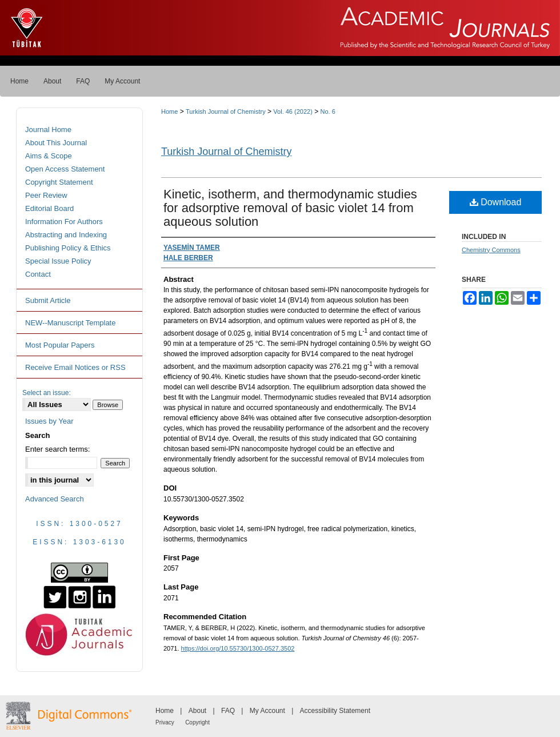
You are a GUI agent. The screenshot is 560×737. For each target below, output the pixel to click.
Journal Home (48, 130)
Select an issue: (47, 393)
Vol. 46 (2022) (293, 111)
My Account (267, 711)
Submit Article (48, 300)
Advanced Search (55, 499)
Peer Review (46, 195)
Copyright (197, 722)
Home (169, 111)
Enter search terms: (57, 449)
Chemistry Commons (491, 250)
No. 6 (328, 111)
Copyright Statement (59, 182)
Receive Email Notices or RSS (75, 367)
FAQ (228, 711)
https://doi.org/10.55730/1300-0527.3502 (238, 648)
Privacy (165, 722)
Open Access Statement (65, 169)
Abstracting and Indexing (66, 235)
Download (496, 202)
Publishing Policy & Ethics (68, 248)
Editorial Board (49, 208)
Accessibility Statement (335, 711)
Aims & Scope (49, 156)
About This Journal (56, 143)
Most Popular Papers (60, 345)
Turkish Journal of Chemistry (226, 111)
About (197, 711)
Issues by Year (49, 421)
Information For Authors (64, 222)
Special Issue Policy (58, 261)
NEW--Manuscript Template (70, 323)
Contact (38, 274)
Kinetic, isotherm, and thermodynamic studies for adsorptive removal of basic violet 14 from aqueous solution (290, 208)
